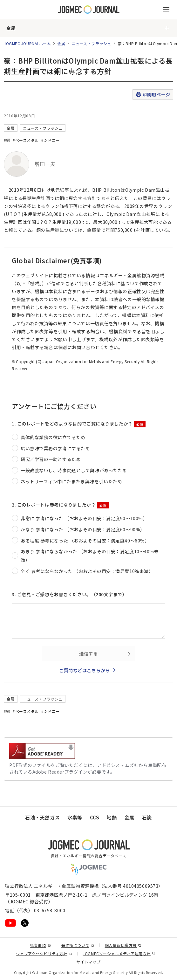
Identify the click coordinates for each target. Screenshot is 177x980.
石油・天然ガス (42, 817)
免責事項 (40, 945)
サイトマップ (88, 962)
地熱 (112, 817)
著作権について (78, 945)
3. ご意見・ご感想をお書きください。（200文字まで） (69, 594)
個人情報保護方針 (123, 945)
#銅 (7, 140)
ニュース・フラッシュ (92, 43)
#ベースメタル (26, 140)
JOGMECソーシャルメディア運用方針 (119, 953)
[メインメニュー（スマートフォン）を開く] (166, 10)
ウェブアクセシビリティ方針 (44, 953)
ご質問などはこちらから (85, 670)
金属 (11, 28)
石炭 (147, 817)
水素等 (75, 817)
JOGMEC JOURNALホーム (27, 43)
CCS (95, 817)
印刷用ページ (153, 95)
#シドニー (51, 140)
